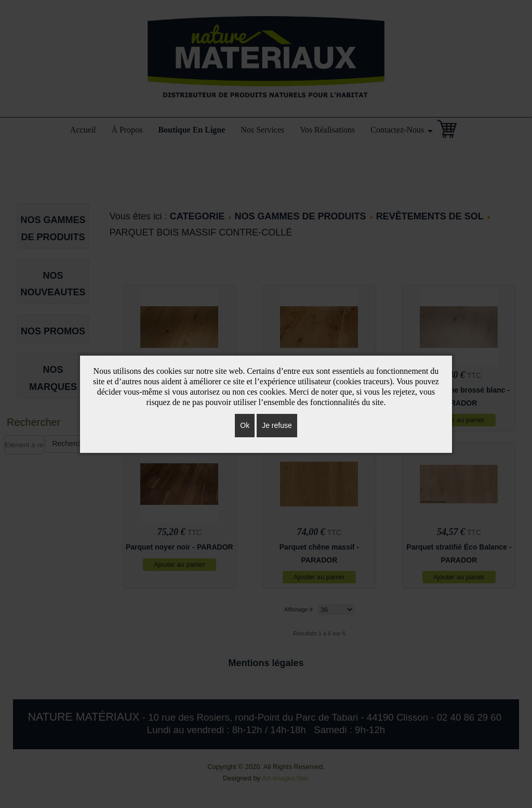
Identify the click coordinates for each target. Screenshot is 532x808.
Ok (245, 425)
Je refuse (277, 425)
